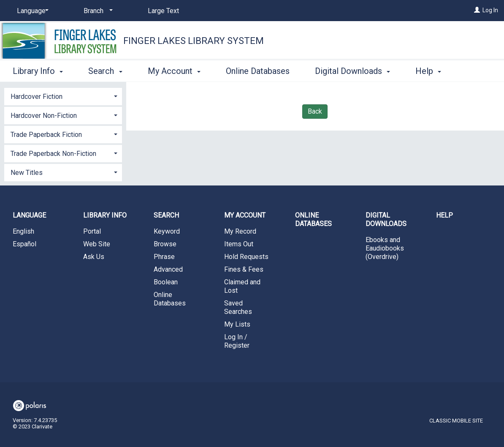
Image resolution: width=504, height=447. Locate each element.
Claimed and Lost (242, 286)
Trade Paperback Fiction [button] (46, 135)
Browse (165, 244)
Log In (490, 10)
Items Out (239, 244)
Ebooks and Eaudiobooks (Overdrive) (385, 248)
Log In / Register (237, 341)
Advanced (168, 269)
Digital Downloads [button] (352, 70)
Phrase (164, 257)
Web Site (97, 244)
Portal (92, 231)
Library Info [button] (38, 70)
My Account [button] (174, 70)
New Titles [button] (27, 173)
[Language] (31, 11)
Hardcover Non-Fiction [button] (44, 116)
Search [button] (105, 70)
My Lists (237, 324)
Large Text (163, 11)
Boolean (166, 282)
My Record (240, 231)
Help (444, 215)
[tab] (63, 96)
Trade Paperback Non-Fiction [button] (53, 154)
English (23, 231)
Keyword (167, 231)
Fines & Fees (244, 269)
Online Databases (258, 70)
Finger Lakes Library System (194, 41)
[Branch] (97, 11)
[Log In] (477, 10)
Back (315, 111)
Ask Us (94, 257)
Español (24, 244)
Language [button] (29, 215)
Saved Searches (238, 307)
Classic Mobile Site (456, 421)
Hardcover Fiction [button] (37, 97)
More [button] (432, 71)
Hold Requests (246, 257)
